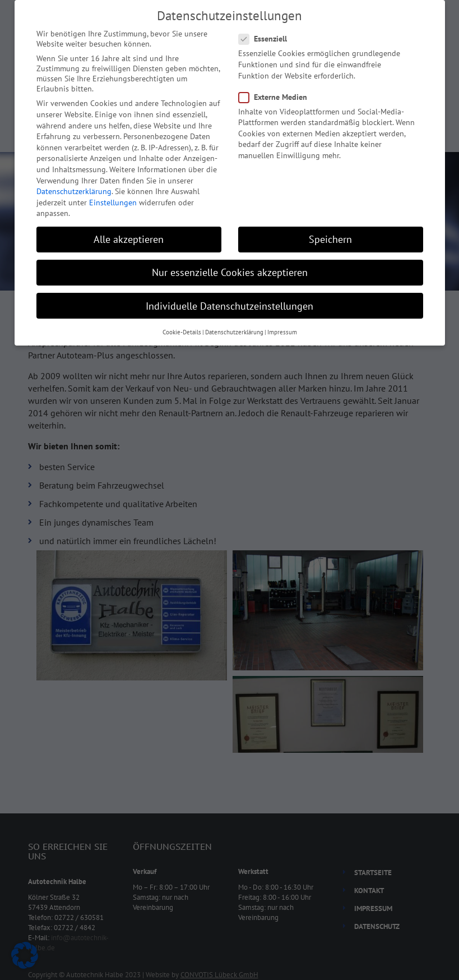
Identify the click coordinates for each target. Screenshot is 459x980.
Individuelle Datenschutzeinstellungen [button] (229, 306)
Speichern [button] (330, 239)
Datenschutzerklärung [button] (234, 332)
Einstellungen (113, 203)
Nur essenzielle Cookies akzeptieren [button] (230, 272)
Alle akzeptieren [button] (129, 239)
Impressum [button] (282, 332)
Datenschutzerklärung (74, 191)
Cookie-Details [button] (182, 332)
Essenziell (266, 39)
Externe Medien (276, 97)
